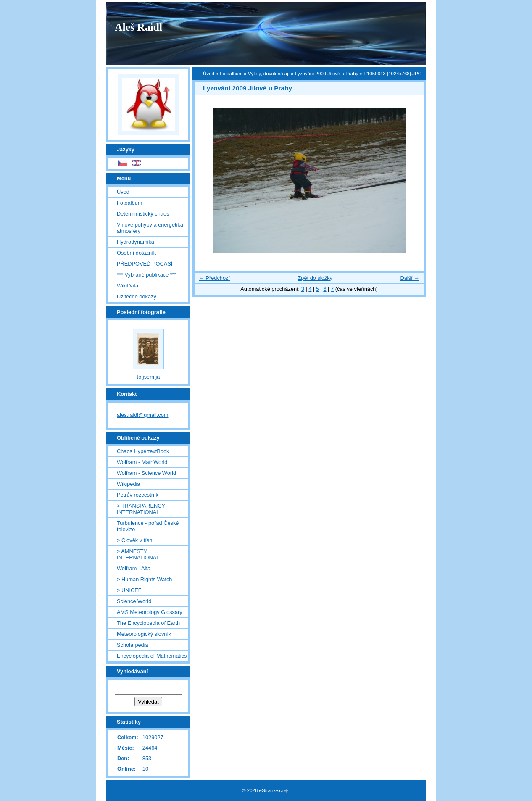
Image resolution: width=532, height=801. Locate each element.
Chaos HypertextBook (143, 451)
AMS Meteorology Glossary (150, 612)
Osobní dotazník (136, 253)
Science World (134, 601)
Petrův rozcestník (138, 495)
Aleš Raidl (138, 27)
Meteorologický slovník (144, 634)
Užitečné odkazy (137, 296)
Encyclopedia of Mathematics (152, 656)
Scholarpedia (133, 645)
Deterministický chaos (143, 214)
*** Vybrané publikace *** (147, 275)
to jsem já (149, 377)
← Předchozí (214, 278)
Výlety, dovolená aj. (269, 74)
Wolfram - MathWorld (142, 462)
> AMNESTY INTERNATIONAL (138, 554)
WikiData (128, 286)
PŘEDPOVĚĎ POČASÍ (145, 264)
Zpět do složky (315, 278)
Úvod (209, 74)
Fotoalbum (231, 74)
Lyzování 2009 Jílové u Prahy (327, 74)
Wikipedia (128, 484)
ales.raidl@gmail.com (143, 415)
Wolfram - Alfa (134, 568)
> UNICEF (129, 590)
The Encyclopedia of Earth (148, 623)
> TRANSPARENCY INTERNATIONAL (141, 509)
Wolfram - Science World (146, 473)
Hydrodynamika (136, 242)
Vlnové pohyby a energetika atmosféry (150, 228)
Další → (410, 278)
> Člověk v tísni (135, 540)
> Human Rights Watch (144, 579)
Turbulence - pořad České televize (148, 526)
